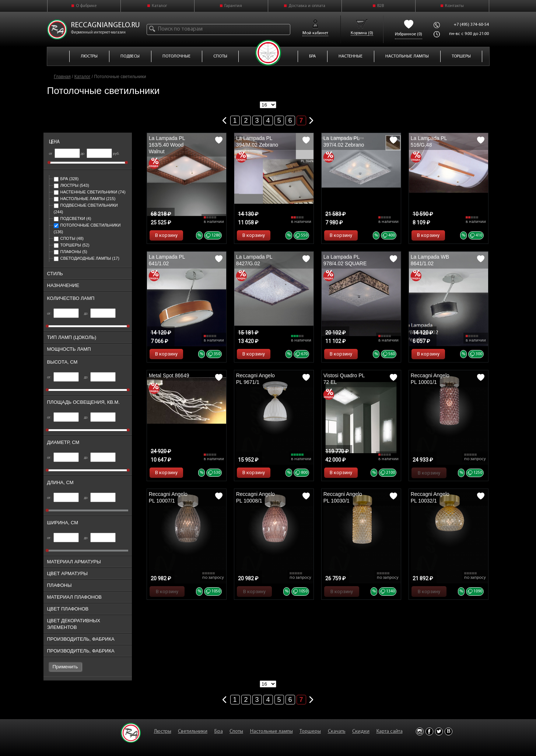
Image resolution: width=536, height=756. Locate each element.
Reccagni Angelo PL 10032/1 (430, 497)
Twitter (439, 731)
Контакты (454, 6)
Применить (65, 667)
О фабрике (86, 6)
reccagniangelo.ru (105, 25)
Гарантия (233, 6)
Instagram (420, 731)
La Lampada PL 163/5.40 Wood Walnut (167, 145)
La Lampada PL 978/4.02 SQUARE (345, 260)
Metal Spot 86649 (169, 375)
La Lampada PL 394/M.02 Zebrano (257, 141)
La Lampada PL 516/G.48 (429, 141)
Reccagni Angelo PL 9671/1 (255, 379)
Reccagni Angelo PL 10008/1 (255, 497)
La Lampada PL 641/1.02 (167, 260)
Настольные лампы (85, 199)
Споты (69, 238)
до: (100, 314)
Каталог (160, 6)
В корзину (166, 235)
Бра (66, 179)
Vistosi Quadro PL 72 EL (344, 379)
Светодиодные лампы (87, 258)
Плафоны (71, 252)
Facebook (429, 731)
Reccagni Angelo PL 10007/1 (168, 497)
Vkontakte (449, 731)
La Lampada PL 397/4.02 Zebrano (344, 141)
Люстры (71, 185)
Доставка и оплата (307, 6)
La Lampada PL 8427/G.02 (254, 260)
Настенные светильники (90, 192)
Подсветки (73, 218)
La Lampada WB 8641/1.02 (430, 260)
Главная (62, 77)
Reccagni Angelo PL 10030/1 (343, 497)
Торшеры (72, 245)
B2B (381, 6)
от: (63, 314)
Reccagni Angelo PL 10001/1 (430, 379)
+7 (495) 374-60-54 (471, 25)
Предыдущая (225, 119)
